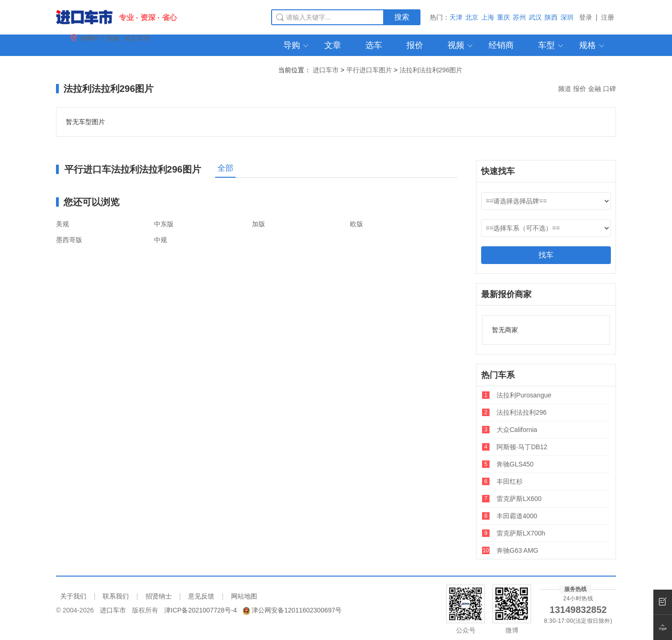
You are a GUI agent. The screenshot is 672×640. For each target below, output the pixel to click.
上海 (488, 17)
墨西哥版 (69, 240)
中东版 (164, 224)
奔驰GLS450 (515, 464)
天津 (456, 17)
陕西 (551, 17)
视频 (461, 45)
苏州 (519, 17)
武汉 (535, 17)
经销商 (501, 45)
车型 (551, 45)
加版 (259, 224)
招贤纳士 (159, 596)
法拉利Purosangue (524, 395)
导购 (297, 45)
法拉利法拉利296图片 (431, 70)
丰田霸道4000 (517, 516)
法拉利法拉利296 (521, 412)
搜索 (402, 17)
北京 (472, 17)
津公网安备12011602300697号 (297, 610)
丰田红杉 (510, 481)
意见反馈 (201, 596)
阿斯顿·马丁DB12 (522, 447)
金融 (595, 89)
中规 (161, 240)
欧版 (357, 224)
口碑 (609, 89)
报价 (415, 45)
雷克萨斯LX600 (519, 499)
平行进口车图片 (369, 70)
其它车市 (137, 38)
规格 (592, 45)
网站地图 (244, 596)
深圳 (567, 17)
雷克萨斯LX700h (521, 533)
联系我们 (116, 596)
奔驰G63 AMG (517, 550)
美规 (63, 224)
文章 (333, 45)
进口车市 (326, 70)
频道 (565, 89)
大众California (517, 430)
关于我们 (73, 596)
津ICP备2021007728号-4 (201, 610)
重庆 (504, 17)
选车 (374, 45)
